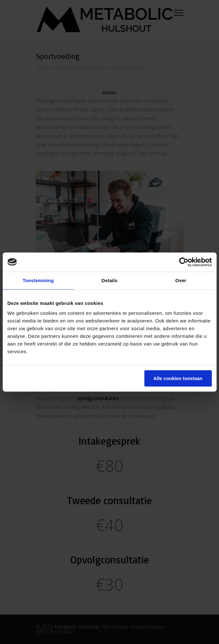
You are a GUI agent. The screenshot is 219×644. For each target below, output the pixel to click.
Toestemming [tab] (38, 280)
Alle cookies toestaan (178, 378)
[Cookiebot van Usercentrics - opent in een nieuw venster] (184, 262)
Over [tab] (181, 280)
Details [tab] (110, 280)
